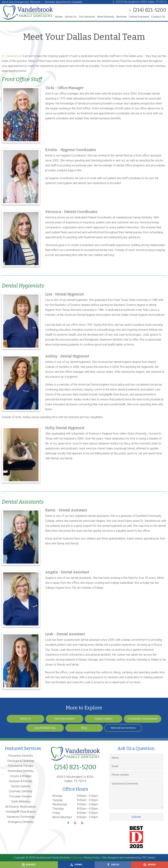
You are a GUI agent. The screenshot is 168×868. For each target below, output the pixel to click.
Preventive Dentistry (21, 756)
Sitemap (76, 858)
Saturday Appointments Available (63, 2)
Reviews (122, 17)
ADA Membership (45, 728)
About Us (71, 17)
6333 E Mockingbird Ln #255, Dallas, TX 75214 (137, 2)
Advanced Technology (21, 817)
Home (59, 17)
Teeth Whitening (21, 802)
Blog (84, 728)
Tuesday (58, 800)
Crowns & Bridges (21, 776)
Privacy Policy (92, 858)
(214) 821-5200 (75, 767)
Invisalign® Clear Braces (21, 812)
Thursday (58, 809)
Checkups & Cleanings (21, 761)
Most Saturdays (62, 817)
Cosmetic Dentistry (21, 791)
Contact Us (158, 17)
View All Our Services (123, 728)
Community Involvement (142, 719)
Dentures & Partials (21, 781)
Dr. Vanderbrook (12, 56)
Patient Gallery (104, 719)
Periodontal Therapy (21, 766)
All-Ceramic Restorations (21, 807)
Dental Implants (21, 786)
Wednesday (60, 804)
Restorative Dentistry (21, 771)
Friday (56, 813)
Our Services (87, 17)
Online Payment (139, 17)
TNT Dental (149, 858)
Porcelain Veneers (21, 796)
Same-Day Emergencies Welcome (21, 2)
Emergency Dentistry (21, 822)
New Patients (106, 17)
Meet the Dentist (65, 719)
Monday (57, 796)
